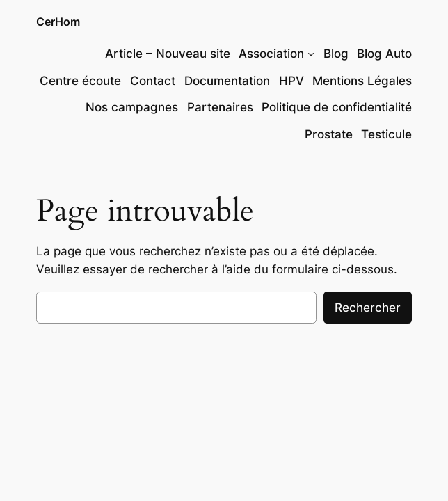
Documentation (227, 81)
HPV (291, 81)
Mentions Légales (362, 81)
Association (271, 54)
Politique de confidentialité (337, 107)
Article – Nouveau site (168, 54)
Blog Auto (384, 54)
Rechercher (368, 308)
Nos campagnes (132, 107)
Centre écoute (80, 81)
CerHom (58, 22)
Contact (153, 81)
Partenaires (220, 107)
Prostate (329, 134)
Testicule (386, 134)
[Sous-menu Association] (311, 54)
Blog (336, 54)
